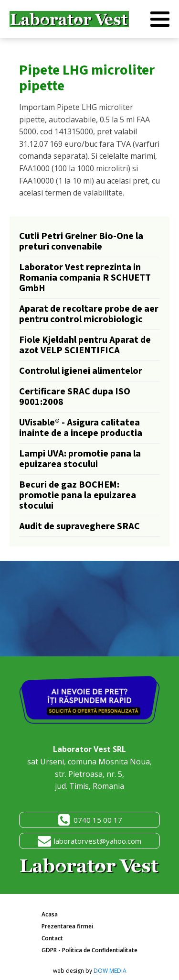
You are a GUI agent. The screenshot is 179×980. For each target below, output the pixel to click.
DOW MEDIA (110, 971)
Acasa (50, 914)
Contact (52, 938)
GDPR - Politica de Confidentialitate (89, 950)
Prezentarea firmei (67, 926)
